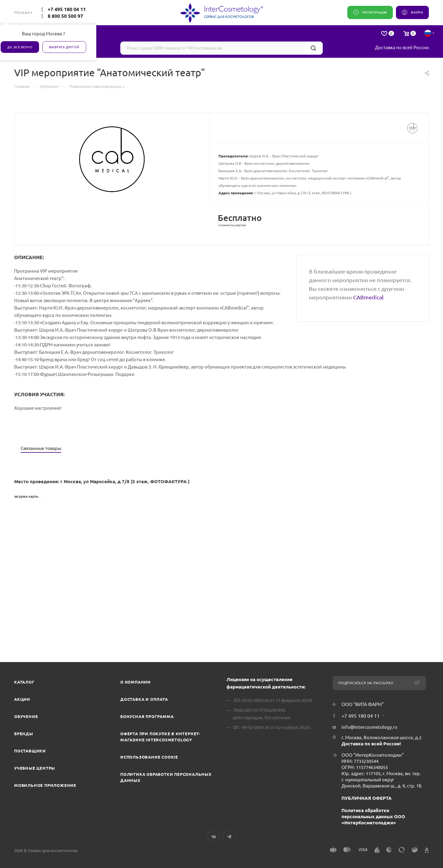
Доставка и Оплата (144, 699)
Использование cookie (149, 757)
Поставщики (30, 751)
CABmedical (368, 297)
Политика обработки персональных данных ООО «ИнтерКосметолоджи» (373, 817)
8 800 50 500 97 (65, 16)
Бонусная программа (147, 716)
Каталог (24, 682)
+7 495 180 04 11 (67, 9)
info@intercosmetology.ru (369, 727)
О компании (136, 682)
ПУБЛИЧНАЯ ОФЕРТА (367, 798)
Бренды (24, 734)
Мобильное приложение (45, 785)
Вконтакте (214, 837)
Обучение (26, 716)
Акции (22, 699)
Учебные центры (35, 768)
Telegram (229, 837)
